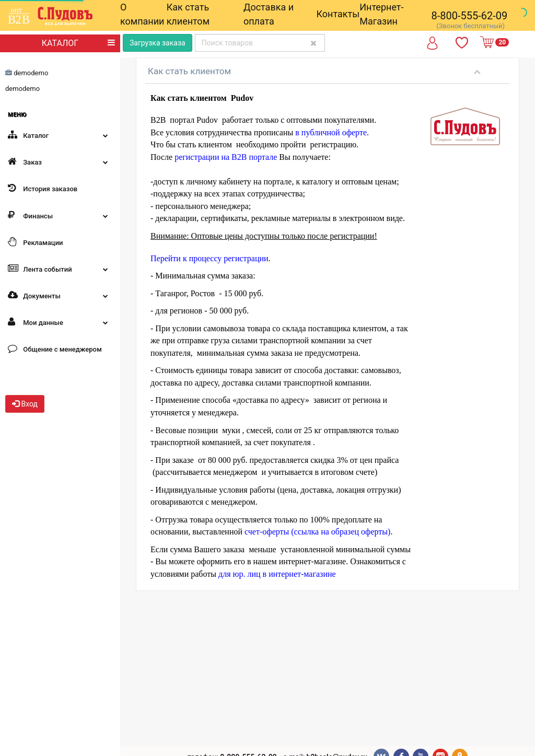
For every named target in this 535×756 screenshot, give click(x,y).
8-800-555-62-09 (470, 16)
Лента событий (60, 269)
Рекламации (35, 242)
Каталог (60, 135)
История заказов (43, 188)
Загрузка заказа (158, 43)
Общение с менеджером (55, 348)
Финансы (60, 215)
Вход (25, 404)
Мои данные (60, 322)
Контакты (338, 14)
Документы (60, 295)
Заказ (60, 161)
